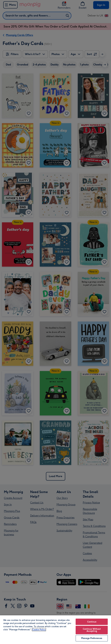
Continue (92, 622)
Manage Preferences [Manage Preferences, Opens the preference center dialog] (92, 638)
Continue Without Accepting (92, 630)
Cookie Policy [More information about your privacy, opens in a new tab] (39, 630)
